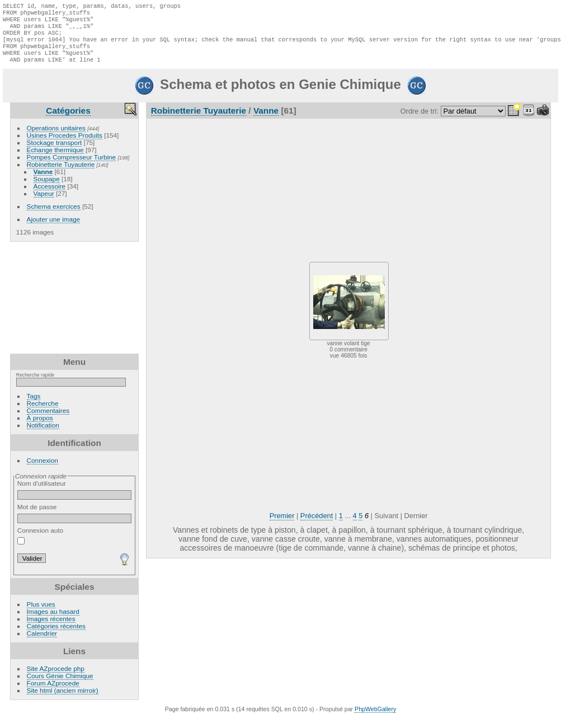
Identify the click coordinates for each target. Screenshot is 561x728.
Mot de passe (75, 523)
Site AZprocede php (56, 678)
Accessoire (50, 196)
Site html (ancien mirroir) (63, 700)
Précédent (317, 526)
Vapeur (44, 203)
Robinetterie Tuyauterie (61, 174)
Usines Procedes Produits (65, 145)
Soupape (47, 189)
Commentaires (48, 421)
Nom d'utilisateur (75, 500)
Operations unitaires (56, 138)
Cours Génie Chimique (60, 686)
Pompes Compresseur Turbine (72, 167)
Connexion (43, 470)
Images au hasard (53, 621)
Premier (282, 526)
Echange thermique (55, 160)
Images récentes (51, 629)
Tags (34, 406)
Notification (43, 435)
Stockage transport (55, 152)
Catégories (68, 121)
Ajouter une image (54, 229)
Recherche (43, 413)
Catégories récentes (56, 636)
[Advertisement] (74, 308)
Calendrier (42, 643)
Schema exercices (54, 216)
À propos (40, 428)
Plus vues (41, 614)
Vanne (43, 182)
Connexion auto (40, 546)
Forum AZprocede (53, 693)
